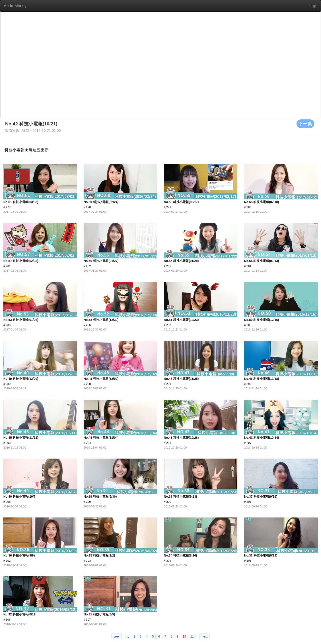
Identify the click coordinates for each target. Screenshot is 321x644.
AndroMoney (15, 6)
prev (116, 636)
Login (314, 6)
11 (192, 636)
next (204, 636)
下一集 (305, 124)
